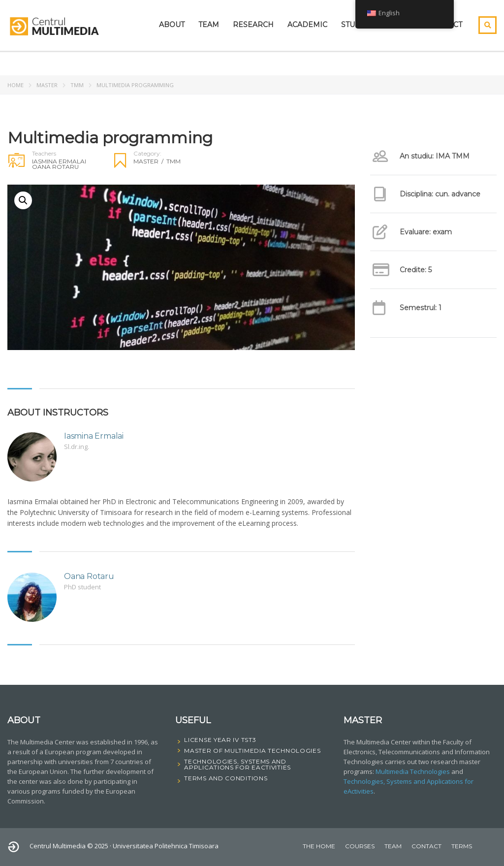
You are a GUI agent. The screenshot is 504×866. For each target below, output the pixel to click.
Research (253, 25)
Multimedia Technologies (413, 771)
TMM (77, 85)
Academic (307, 25)
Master (47, 85)
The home (319, 846)
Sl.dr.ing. (77, 447)
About (172, 25)
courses (360, 846)
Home (16, 85)
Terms (462, 846)
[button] (23, 200)
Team (209, 25)
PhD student (82, 587)
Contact (426, 846)
